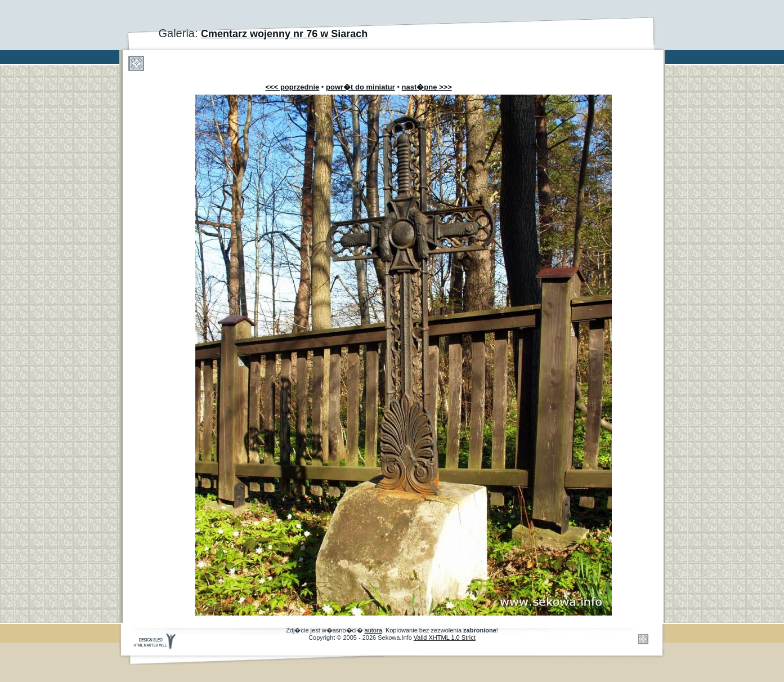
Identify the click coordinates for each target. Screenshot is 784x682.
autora (373, 630)
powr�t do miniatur (360, 87)
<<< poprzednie (293, 87)
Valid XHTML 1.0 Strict (445, 638)
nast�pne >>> (427, 87)
